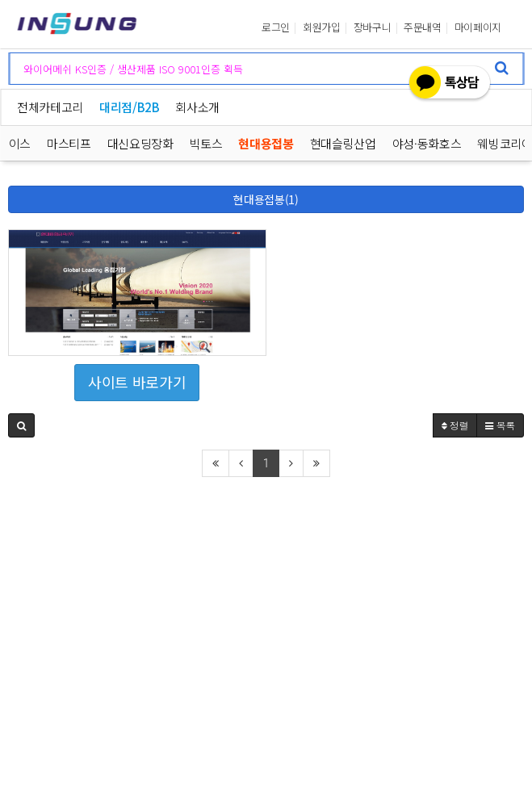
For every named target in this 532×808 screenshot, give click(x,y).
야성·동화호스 (427, 143)
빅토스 (206, 143)
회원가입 (322, 27)
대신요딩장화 (140, 143)
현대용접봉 (266, 143)
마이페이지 (478, 27)
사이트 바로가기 (137, 382)
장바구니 (373, 27)
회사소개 (197, 107)
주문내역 (423, 27)
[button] (21, 425)
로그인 (276, 27)
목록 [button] (500, 425)
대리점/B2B (130, 107)
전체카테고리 (50, 107)
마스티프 (69, 143)
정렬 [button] (455, 425)
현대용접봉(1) (266, 199)
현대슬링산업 (343, 143)
